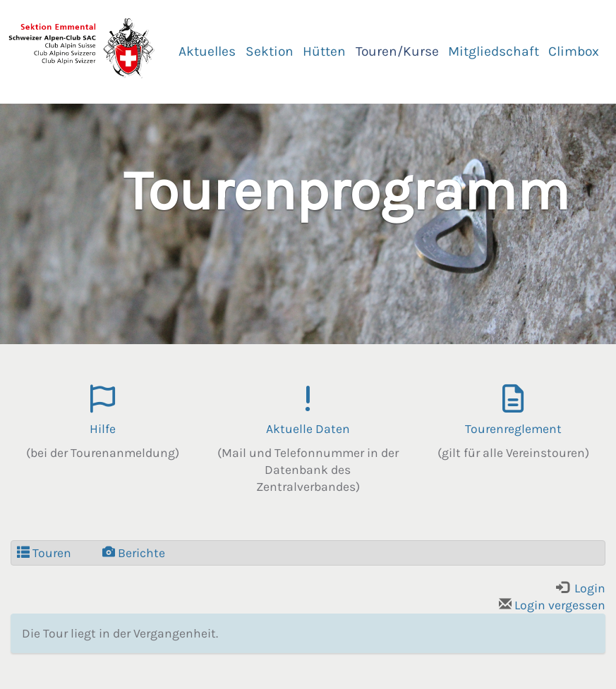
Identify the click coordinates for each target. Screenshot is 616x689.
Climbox (574, 51)
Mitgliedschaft (494, 51)
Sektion (270, 51)
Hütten (324, 51)
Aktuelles (207, 51)
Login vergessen (552, 605)
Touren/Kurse (397, 51)
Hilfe (103, 429)
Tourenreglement (513, 429)
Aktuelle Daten (308, 429)
